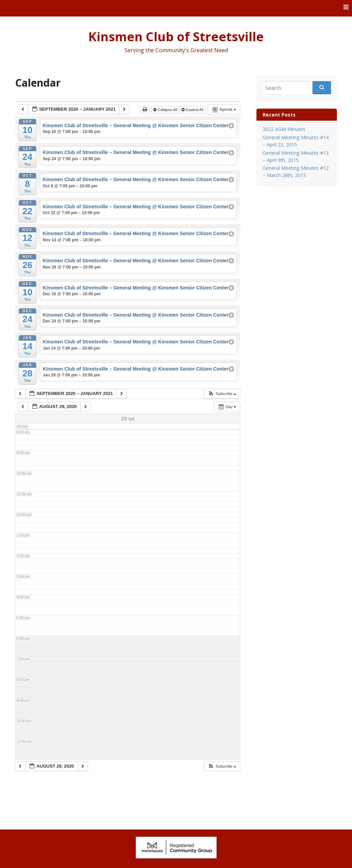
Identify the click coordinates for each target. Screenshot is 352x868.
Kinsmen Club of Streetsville (176, 37)
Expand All (193, 110)
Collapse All (166, 110)
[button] (222, 394)
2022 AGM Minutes (284, 129)
